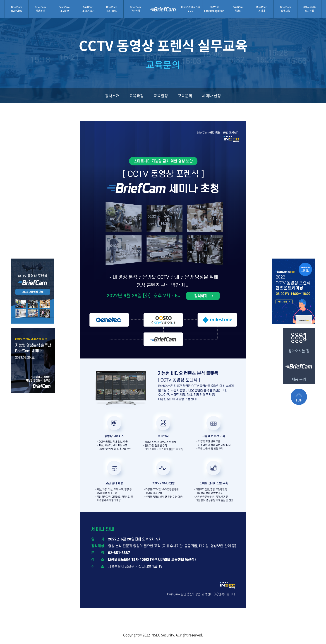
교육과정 (137, 96)
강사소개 (112, 96)
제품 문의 (299, 369)
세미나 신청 (211, 96)
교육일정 (161, 96)
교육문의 (185, 96)
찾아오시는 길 (299, 341)
